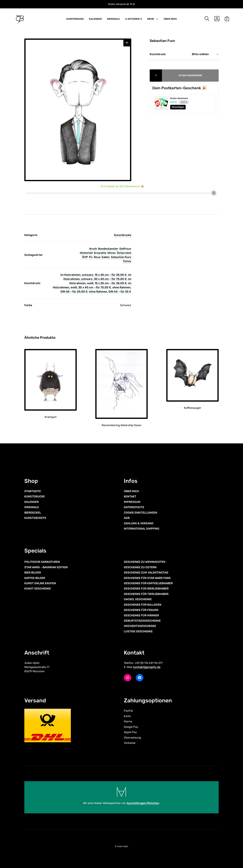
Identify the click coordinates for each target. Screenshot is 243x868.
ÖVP (85, 257)
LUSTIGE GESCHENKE (138, 631)
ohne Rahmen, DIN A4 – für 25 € (110, 292)
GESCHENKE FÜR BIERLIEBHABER (146, 589)
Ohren (112, 253)
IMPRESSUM (132, 502)
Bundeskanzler (108, 249)
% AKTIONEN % (134, 19)
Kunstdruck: (158, 54)
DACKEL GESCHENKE (138, 599)
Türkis (127, 261)
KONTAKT (130, 496)
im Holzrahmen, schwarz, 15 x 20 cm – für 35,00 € (94, 275)
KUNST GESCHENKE (38, 589)
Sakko (106, 257)
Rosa (97, 257)
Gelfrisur (125, 249)
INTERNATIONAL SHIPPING (142, 529)
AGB (127, 518)
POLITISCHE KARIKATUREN (42, 562)
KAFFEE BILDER (35, 578)
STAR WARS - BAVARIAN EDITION (46, 567)
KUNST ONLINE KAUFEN (40, 583)
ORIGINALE (113, 19)
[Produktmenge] (156, 76)
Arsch (93, 249)
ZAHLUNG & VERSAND (139, 523)
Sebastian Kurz (121, 257)
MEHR (151, 19)
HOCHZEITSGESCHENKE (140, 626)
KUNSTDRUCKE (75, 19)
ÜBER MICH (170, 19)
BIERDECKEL (33, 513)
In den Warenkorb (190, 75)
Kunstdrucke (123, 235)
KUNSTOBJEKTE (35, 518)
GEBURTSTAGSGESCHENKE (142, 621)
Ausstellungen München (143, 803)
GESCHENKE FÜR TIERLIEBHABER (146, 594)
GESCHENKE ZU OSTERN (140, 567)
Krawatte (100, 253)
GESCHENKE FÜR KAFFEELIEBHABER (148, 583)
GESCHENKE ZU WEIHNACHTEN (145, 562)
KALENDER (95, 19)
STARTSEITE (33, 491)
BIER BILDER (33, 573)
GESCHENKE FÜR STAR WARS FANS (147, 578)
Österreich (124, 253)
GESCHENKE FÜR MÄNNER (141, 615)
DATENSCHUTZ (134, 507)
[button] (127, 43)
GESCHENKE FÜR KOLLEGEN (143, 605)
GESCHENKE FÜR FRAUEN (141, 610)
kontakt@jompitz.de (147, 667)
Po (91, 257)
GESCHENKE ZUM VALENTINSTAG (146, 573)
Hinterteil (86, 253)
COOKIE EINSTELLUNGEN (140, 513)
